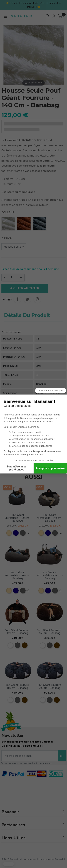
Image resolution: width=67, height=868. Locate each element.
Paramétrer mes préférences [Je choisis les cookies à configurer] (17, 468)
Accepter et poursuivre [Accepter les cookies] (50, 468)
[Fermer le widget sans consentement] (51, 391)
